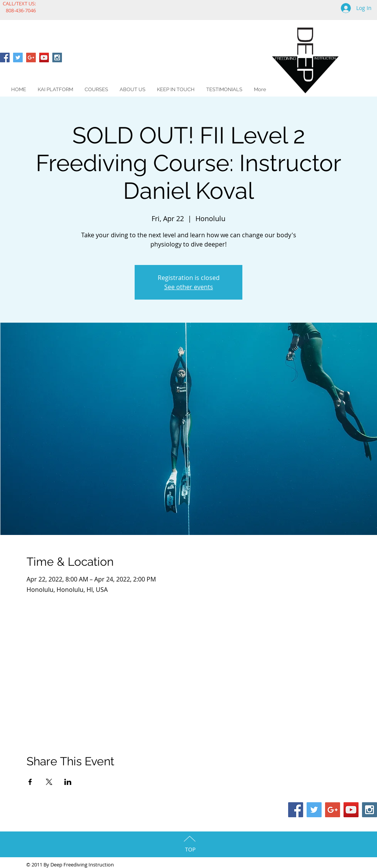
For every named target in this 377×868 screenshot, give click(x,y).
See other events (189, 287)
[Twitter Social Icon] (18, 57)
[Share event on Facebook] (30, 782)
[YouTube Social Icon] (44, 57)
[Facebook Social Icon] (5, 57)
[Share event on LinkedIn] (68, 782)
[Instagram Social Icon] (57, 57)
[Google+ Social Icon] (31, 57)
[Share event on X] (49, 782)
